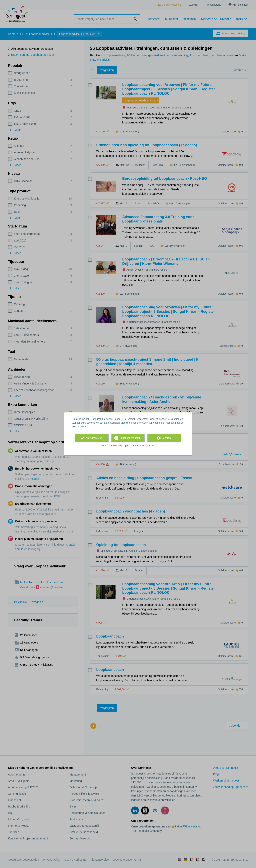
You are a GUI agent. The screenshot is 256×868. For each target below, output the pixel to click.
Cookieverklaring (147, 446)
